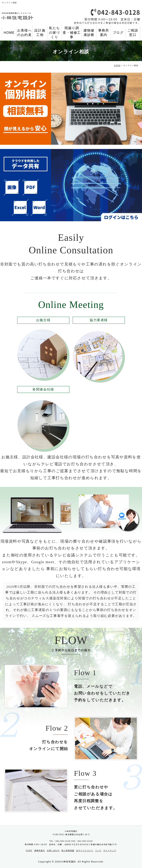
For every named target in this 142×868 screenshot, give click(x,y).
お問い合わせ (53, 850)
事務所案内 (104, 33)
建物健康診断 (89, 33)
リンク (98, 850)
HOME (9, 33)
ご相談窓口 (133, 33)
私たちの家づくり (54, 33)
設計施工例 (40, 33)
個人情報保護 (68, 850)
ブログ (118, 33)
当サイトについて (85, 850)
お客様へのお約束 (24, 33)
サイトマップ (110, 850)
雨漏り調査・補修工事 (72, 33)
